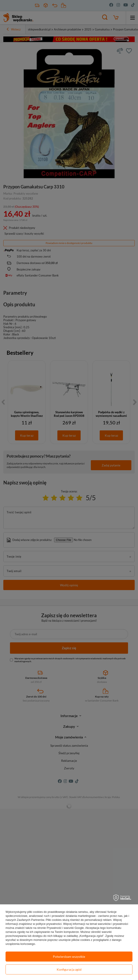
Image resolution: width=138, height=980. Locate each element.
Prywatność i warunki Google (65, 928)
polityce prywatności (49, 924)
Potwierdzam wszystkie (69, 957)
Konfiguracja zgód (69, 969)
